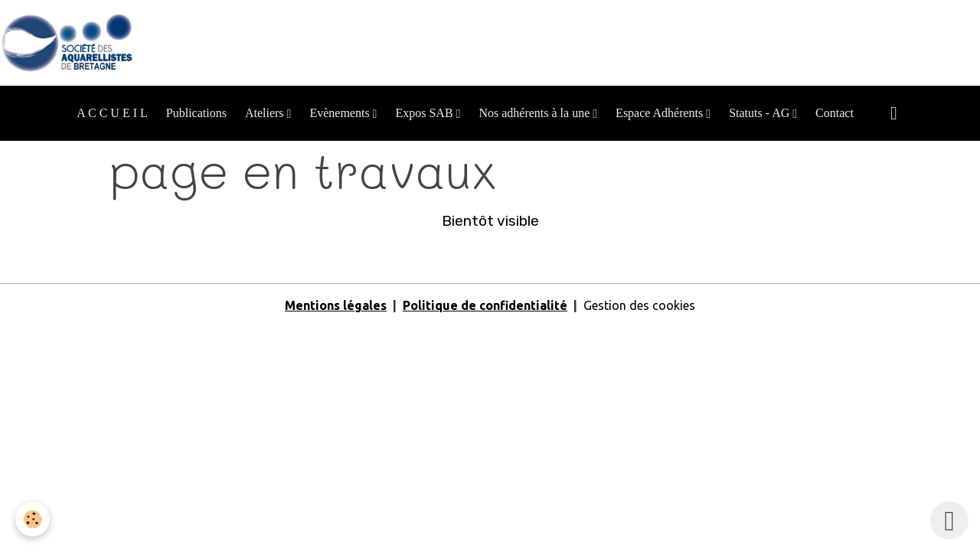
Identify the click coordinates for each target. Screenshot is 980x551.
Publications (196, 113)
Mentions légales (336, 305)
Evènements (341, 113)
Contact (835, 113)
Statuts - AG (761, 113)
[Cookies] (33, 519)
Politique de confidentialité (485, 305)
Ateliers (266, 113)
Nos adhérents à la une (536, 113)
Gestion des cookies (639, 305)
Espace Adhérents (661, 113)
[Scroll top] (949, 520)
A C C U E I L (112, 113)
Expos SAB (425, 113)
